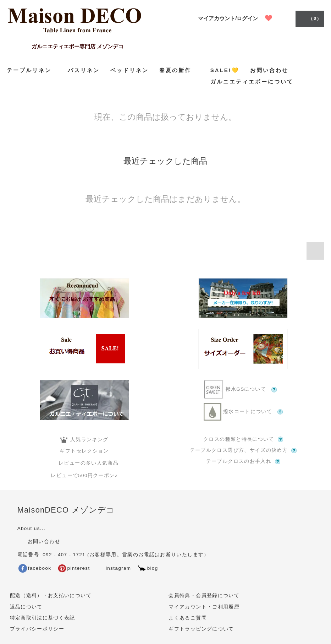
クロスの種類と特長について (243, 439)
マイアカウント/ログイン (228, 18)
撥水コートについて (243, 412)
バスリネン (84, 70)
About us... (31, 528)
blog (148, 568)
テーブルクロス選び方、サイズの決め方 (243, 450)
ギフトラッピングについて (201, 629)
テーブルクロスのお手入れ (243, 461)
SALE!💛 (225, 70)
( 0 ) (309, 18)
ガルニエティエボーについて (252, 82)
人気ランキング (84, 440)
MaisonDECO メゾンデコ (66, 510)
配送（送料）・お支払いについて (51, 596)
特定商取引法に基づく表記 (43, 618)
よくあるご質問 (187, 618)
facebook (35, 568)
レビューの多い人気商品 (84, 463)
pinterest (74, 568)
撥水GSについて (243, 389)
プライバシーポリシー (37, 629)
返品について (26, 607)
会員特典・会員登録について (204, 596)
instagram (113, 568)
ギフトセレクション (84, 451)
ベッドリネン (129, 70)
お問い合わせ (269, 70)
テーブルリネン (32, 70)
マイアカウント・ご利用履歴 (204, 607)
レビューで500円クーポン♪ (84, 475)
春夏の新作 (180, 70)
